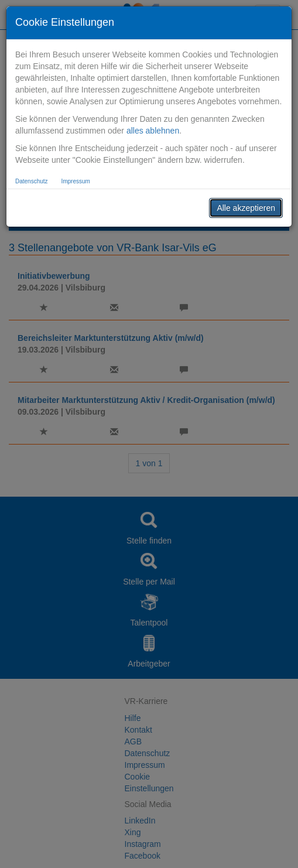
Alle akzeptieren (246, 208)
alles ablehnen (153, 131)
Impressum (75, 181)
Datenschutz (32, 181)
